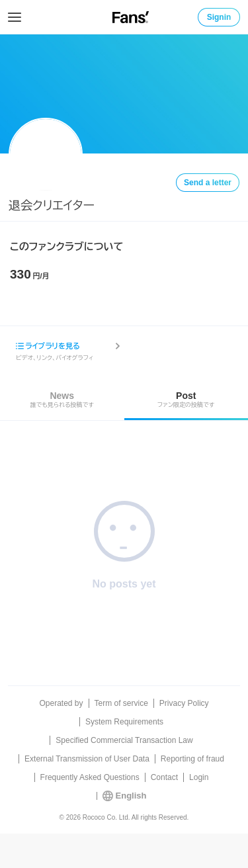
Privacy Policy (184, 703)
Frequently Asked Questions (90, 777)
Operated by (61, 703)
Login (199, 777)
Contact (164, 777)
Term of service (121, 703)
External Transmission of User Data (87, 759)
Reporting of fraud (192, 759)
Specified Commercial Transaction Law (124, 740)
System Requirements (124, 722)
